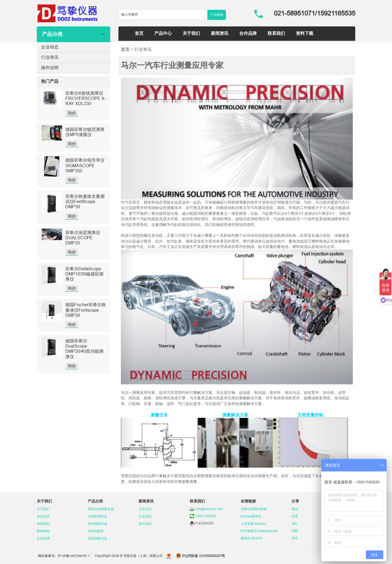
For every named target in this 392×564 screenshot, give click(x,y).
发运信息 (43, 516)
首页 (139, 33)
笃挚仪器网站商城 (254, 509)
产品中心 (163, 33)
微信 (295, 509)
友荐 (295, 538)
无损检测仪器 (97, 516)
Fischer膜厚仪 (251, 516)
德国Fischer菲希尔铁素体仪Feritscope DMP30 (86, 310)
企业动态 (50, 47)
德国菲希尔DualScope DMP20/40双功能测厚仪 (84, 349)
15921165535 (206, 516)
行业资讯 (50, 57)
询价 (72, 113)
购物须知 (43, 531)
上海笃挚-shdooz (253, 524)
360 (294, 524)
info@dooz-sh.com (209, 509)
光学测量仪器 (97, 524)
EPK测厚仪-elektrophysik (259, 531)
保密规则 (43, 524)
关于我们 (191, 33)
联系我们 (276, 33)
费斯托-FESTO (251, 538)
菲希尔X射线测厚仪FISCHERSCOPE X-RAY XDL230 (86, 98)
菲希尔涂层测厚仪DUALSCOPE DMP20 (83, 238)
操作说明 (50, 68)
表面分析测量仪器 (101, 509)
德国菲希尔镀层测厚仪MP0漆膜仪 (85, 132)
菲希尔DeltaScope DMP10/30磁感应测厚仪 (84, 274)
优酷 (295, 531)
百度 (295, 516)
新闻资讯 (220, 33)
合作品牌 (248, 33)
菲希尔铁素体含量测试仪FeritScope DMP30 (85, 201)
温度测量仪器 (97, 538)
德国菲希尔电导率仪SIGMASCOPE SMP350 (85, 165)
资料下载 (305, 33)
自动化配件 (96, 531)
